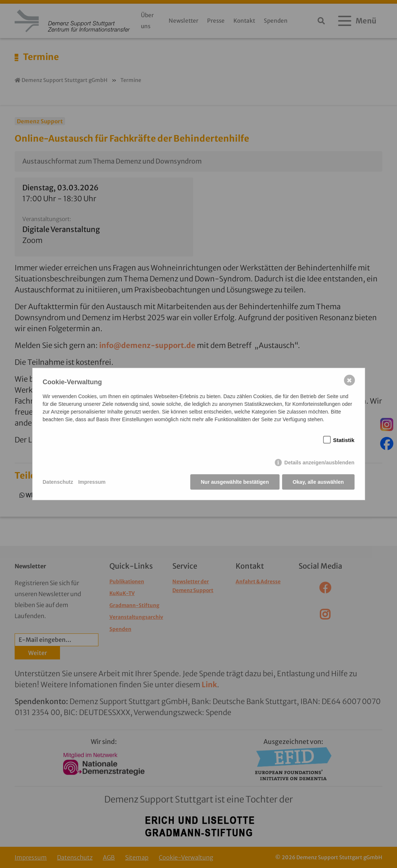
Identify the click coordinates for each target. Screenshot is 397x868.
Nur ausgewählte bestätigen (235, 482)
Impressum (92, 482)
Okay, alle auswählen (318, 482)
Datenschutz (58, 482)
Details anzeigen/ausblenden (319, 463)
